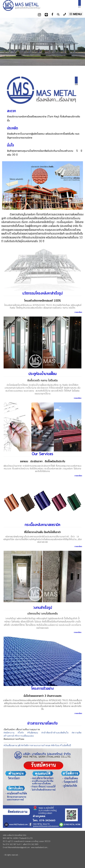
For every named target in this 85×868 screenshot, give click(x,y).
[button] (6, 42)
